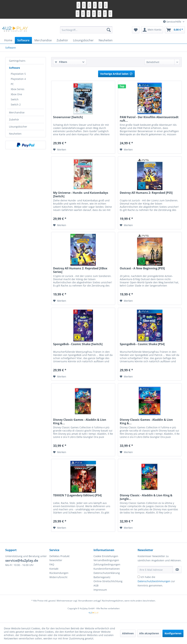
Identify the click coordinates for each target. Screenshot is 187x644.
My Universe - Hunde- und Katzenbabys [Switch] (81, 194)
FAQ (52, 564)
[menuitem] (86, 30)
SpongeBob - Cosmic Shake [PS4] (142, 344)
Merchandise (17, 112)
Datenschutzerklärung (107, 573)
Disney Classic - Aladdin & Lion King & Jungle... (146, 497)
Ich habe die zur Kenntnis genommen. (156, 581)
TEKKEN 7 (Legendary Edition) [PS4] (77, 495)
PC (12, 84)
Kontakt (54, 569)
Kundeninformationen (107, 569)
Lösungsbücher (18, 127)
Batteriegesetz (102, 577)
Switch (15, 99)
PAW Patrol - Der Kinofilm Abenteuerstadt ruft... (149, 119)
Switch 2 (16, 104)
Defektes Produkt (59, 556)
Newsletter (56, 560)
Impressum (100, 590)
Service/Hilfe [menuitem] (173, 22)
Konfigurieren (173, 633)
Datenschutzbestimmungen (154, 581)
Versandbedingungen (106, 560)
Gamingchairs (17, 61)
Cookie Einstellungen (106, 556)
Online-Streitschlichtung (108, 581)
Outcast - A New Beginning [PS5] (142, 268)
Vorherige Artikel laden (116, 73)
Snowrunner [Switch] (68, 117)
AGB (96, 585)
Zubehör (14, 119)
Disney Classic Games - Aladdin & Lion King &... (80, 421)
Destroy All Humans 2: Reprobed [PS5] (146, 193)
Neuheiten (15, 134)
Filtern (61, 62)
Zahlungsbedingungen (107, 564)
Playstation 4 (18, 79)
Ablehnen (128, 633)
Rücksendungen (59, 573)
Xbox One (16, 94)
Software (14, 68)
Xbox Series (18, 89)
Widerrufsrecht (58, 577)
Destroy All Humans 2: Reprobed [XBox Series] (80, 270)
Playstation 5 (18, 74)
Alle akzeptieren (149, 633)
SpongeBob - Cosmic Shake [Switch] (78, 344)
